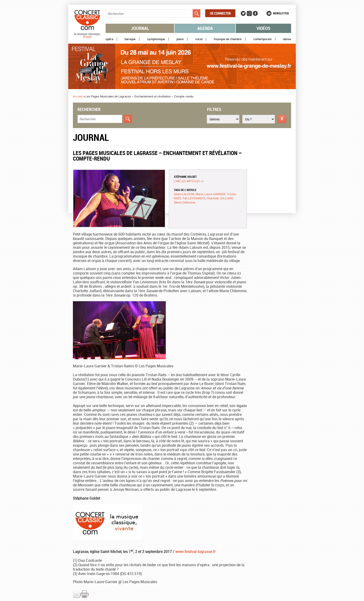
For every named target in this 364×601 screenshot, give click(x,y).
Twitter (243, 13)
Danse (287, 39)
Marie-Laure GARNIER (210, 194)
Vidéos (263, 28)
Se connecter (220, 13)
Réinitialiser (282, 119)
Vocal (199, 39)
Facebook (255, 13)
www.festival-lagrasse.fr (195, 552)
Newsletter (281, 13)
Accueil (78, 96)
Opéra (109, 39)
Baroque (130, 39)
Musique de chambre (228, 39)
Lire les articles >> (189, 181)
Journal (140, 28)
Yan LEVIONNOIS (194, 198)
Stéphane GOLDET (185, 177)
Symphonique (156, 39)
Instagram (249, 13)
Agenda (205, 28)
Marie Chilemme (185, 202)
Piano (180, 39)
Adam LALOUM (184, 194)
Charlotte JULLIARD (220, 198)
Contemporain (262, 39)
